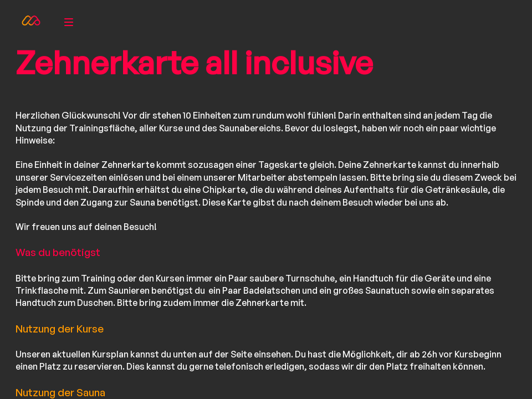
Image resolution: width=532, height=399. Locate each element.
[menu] (69, 22)
